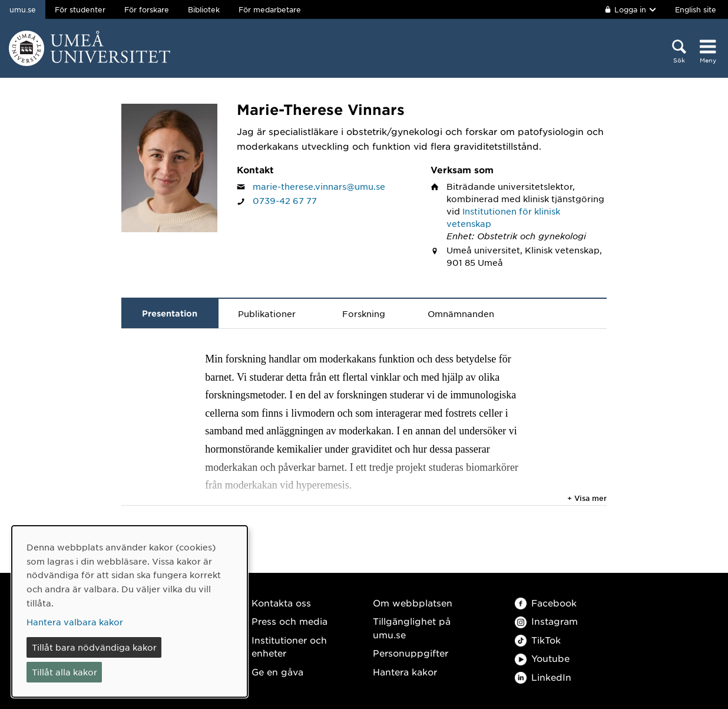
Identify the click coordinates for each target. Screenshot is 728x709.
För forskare (147, 9)
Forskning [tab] (364, 314)
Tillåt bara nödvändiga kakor (94, 647)
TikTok (538, 640)
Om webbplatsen (413, 603)
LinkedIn (543, 677)
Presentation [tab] (170, 313)
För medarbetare (270, 9)
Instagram (546, 621)
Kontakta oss (281, 603)
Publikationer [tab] (267, 314)
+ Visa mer (587, 498)
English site (696, 9)
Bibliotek (204, 9)
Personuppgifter (411, 653)
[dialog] (130, 611)
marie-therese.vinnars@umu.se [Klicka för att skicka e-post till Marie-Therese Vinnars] (319, 186)
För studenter (80, 9)
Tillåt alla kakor (64, 672)
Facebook (546, 603)
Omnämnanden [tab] (461, 314)
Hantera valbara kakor (75, 622)
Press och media (289, 621)
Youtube (542, 658)
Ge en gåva (277, 672)
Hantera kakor (405, 672)
